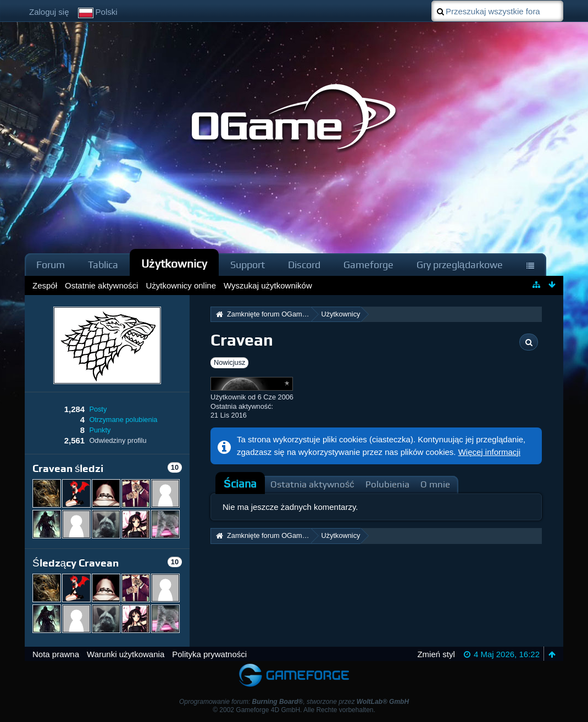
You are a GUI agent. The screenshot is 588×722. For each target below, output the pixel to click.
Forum (51, 265)
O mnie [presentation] (435, 484)
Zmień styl (436, 654)
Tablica (103, 265)
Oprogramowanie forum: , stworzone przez (294, 702)
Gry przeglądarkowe (460, 265)
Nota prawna (56, 654)
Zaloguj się (49, 12)
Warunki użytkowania (126, 654)
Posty (98, 409)
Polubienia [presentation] (387, 484)
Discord (304, 265)
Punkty (100, 430)
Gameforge (368, 265)
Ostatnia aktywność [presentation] (312, 484)
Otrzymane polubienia (123, 420)
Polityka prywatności (209, 654)
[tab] (240, 484)
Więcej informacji (489, 452)
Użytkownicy (174, 263)
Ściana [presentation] (240, 484)
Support (248, 265)
